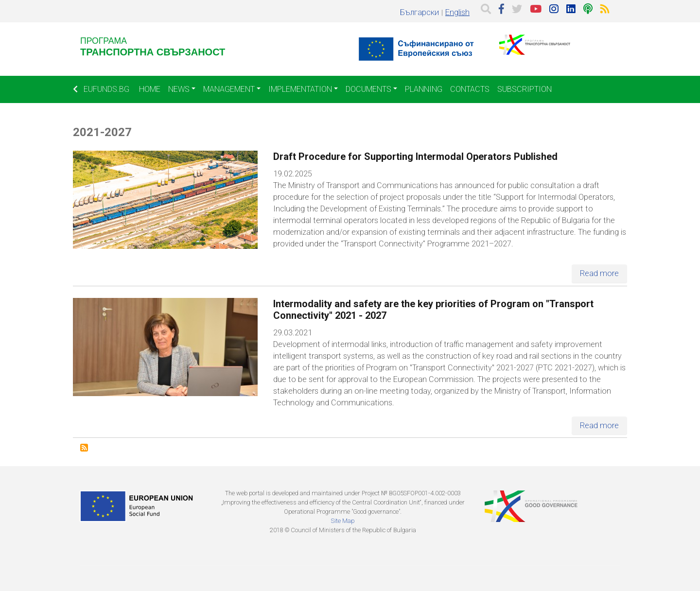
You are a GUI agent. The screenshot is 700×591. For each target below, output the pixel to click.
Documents (368, 89)
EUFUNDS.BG (101, 89)
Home (150, 89)
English (457, 12)
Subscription (525, 89)
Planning (424, 89)
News (179, 89)
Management (229, 89)
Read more (599, 273)
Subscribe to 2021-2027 (84, 448)
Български (420, 12)
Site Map (343, 521)
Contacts (470, 89)
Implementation (300, 89)
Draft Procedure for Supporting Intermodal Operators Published (415, 156)
